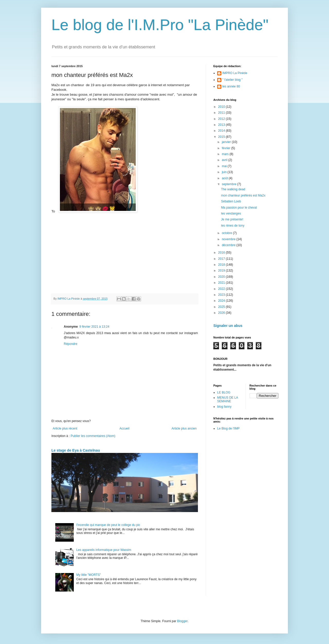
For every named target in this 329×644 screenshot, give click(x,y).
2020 (222, 277)
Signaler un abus (228, 326)
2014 (222, 131)
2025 (222, 307)
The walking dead (233, 189)
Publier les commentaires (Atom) (93, 436)
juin (225, 172)
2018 (222, 265)
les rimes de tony (233, 226)
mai (225, 166)
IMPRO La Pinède (235, 73)
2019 (222, 271)
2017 (222, 259)
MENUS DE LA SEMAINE (228, 399)
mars (226, 154)
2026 (222, 313)
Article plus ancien (184, 428)
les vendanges (231, 213)
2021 (222, 283)
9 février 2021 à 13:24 (94, 327)
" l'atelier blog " (232, 80)
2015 (222, 137)
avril (225, 160)
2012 (222, 119)
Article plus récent (65, 428)
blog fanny (224, 407)
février (227, 148)
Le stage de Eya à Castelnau (76, 450)
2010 (222, 107)
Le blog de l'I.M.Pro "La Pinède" (160, 25)
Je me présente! (232, 219)
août (225, 178)
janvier (227, 142)
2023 (222, 295)
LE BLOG (224, 392)
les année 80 (231, 86)
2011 (222, 113)
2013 (222, 125)
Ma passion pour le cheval (239, 208)
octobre (227, 233)
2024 (222, 301)
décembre (229, 245)
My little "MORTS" (89, 575)
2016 (222, 253)
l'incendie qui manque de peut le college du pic (108, 525)
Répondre (71, 344)
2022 (222, 289)
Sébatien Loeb (231, 201)
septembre (230, 184)
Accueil (125, 428)
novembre (229, 239)
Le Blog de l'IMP (228, 428)
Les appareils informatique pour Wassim (104, 550)
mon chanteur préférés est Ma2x (243, 195)
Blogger (182, 621)
